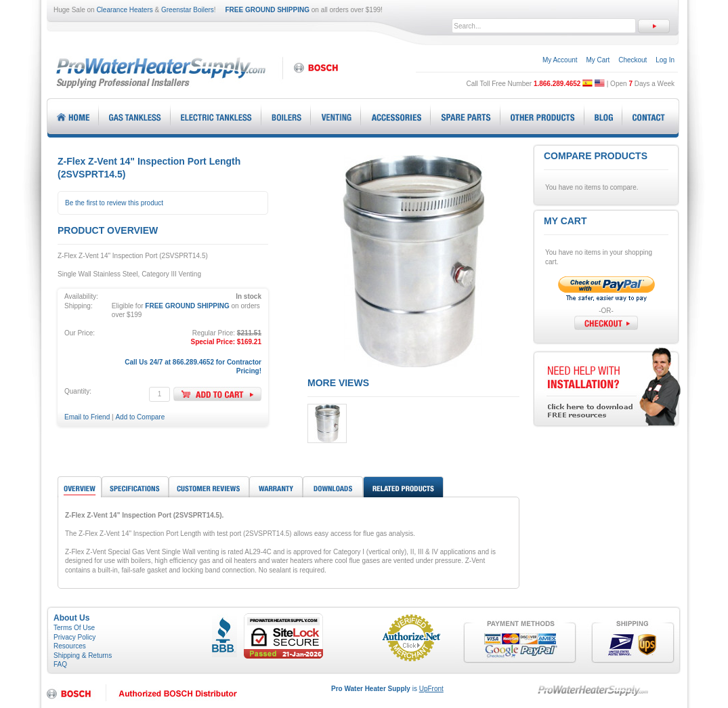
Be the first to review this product (114, 203)
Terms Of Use (74, 628)
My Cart (598, 60)
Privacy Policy (74, 637)
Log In (665, 60)
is (387, 689)
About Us (71, 618)
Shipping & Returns (83, 655)
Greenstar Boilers (188, 10)
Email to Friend (87, 417)
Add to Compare (140, 417)
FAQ (60, 664)
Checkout (633, 60)
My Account (560, 60)
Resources (70, 646)
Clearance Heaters (124, 10)
